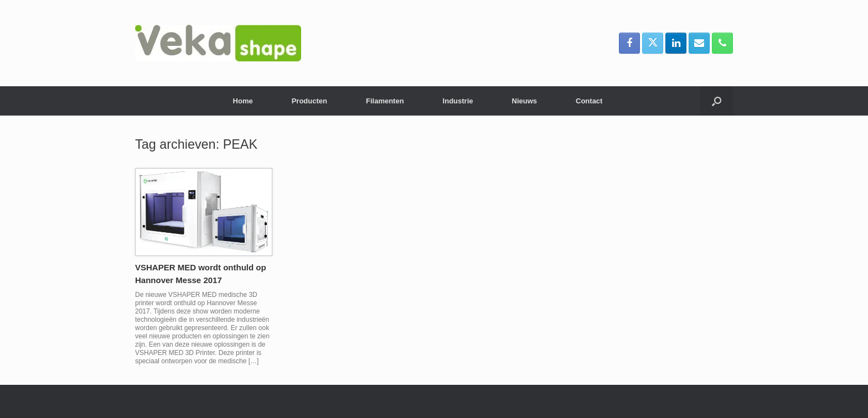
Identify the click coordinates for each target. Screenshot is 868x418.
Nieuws (525, 101)
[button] (717, 101)
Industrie (458, 101)
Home (243, 101)
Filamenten (385, 101)
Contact (589, 101)
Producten (309, 101)
